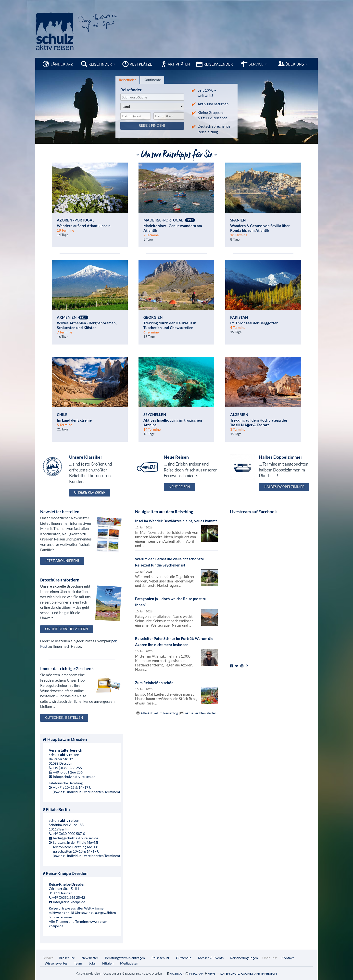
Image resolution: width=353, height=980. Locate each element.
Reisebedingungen (244, 958)
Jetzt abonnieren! (62, 560)
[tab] (127, 80)
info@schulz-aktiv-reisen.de (74, 777)
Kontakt (288, 958)
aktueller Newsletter (201, 713)
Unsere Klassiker (90, 492)
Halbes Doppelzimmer (284, 487)
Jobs (92, 963)
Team (78, 963)
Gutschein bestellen (64, 717)
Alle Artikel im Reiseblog (159, 713)
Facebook (177, 973)
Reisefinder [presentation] (127, 80)
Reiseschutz (160, 958)
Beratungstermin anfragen (125, 958)
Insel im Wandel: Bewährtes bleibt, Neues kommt (176, 521)
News (211, 973)
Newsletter (90, 958)
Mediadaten (129, 963)
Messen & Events (211, 958)
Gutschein (184, 958)
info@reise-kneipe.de (69, 902)
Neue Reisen (179, 487)
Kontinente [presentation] (152, 80)
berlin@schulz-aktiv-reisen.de (76, 838)
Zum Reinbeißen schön (154, 683)
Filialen (108, 963)
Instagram (196, 973)
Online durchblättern (67, 629)
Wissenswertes (56, 963)
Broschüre (67, 958)
